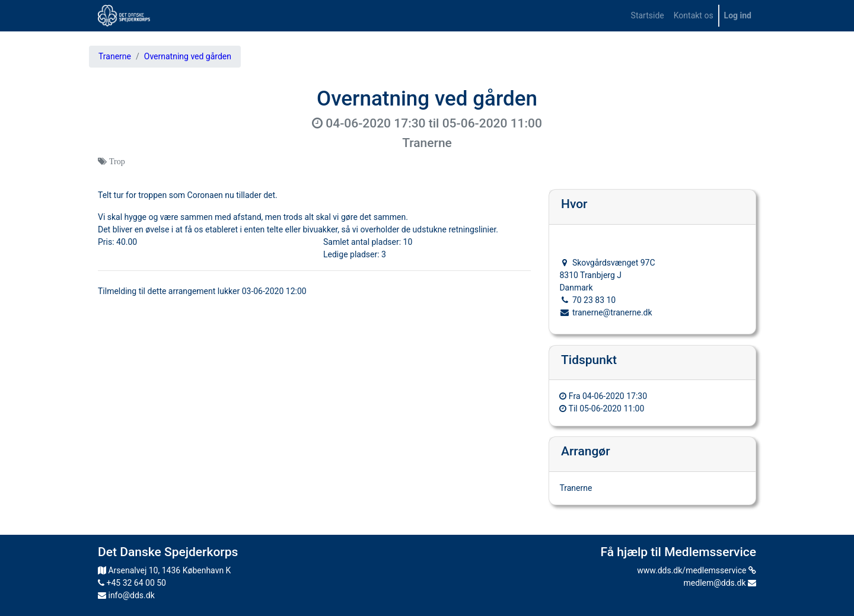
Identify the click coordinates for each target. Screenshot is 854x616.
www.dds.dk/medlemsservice (697, 570)
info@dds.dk (126, 595)
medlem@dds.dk (720, 583)
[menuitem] (648, 16)
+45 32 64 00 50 (132, 583)
